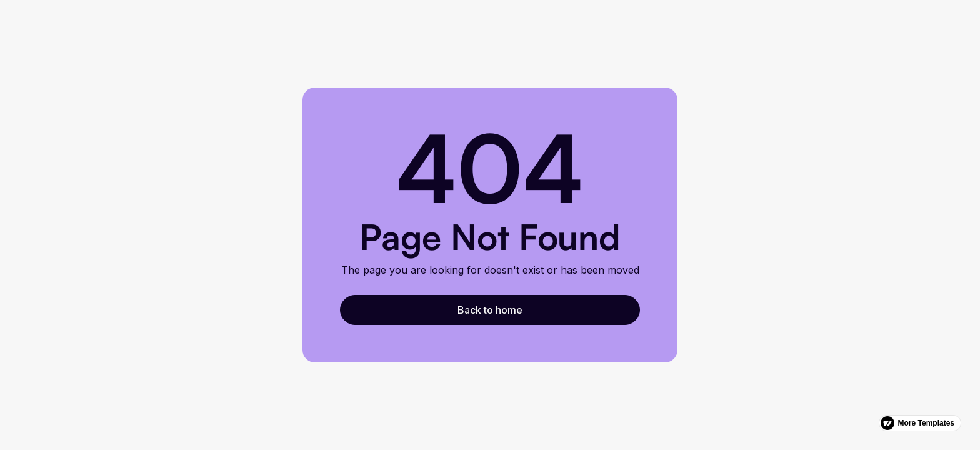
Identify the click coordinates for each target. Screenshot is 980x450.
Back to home (490, 310)
